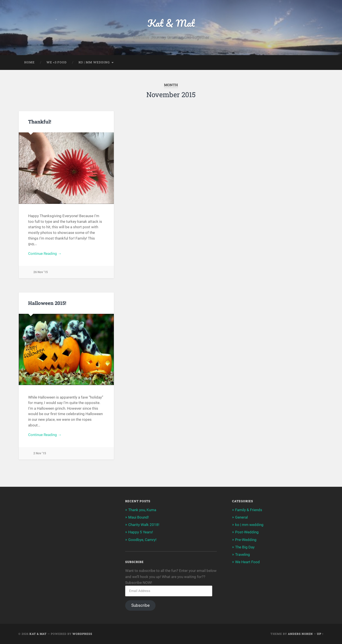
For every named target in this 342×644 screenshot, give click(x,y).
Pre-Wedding (246, 540)
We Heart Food (247, 562)
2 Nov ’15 (40, 453)
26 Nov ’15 (41, 272)
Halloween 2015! (47, 303)
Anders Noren (300, 634)
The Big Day (245, 547)
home (29, 62)
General (241, 517)
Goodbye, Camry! (142, 540)
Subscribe (140, 605)
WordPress (82, 634)
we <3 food (57, 62)
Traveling (243, 554)
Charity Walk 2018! (144, 525)
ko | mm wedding (94, 62)
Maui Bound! (139, 517)
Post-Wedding (247, 532)
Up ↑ (320, 634)
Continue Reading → (45, 254)
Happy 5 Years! (141, 532)
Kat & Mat (171, 23)
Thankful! (40, 122)
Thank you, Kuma (142, 510)
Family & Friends (249, 510)
